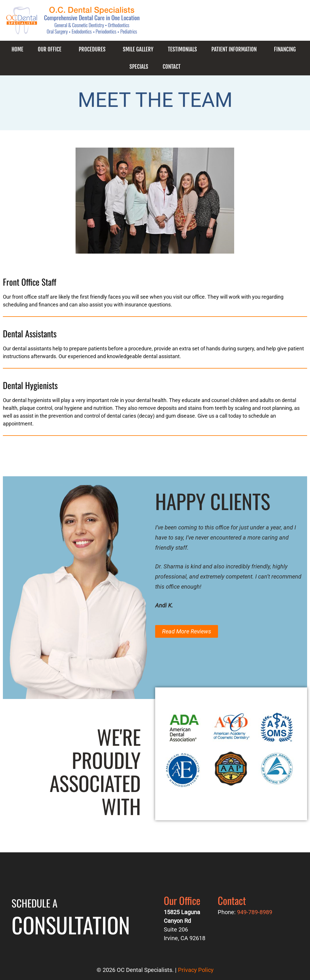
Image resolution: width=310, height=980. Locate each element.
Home (17, 49)
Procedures (92, 49)
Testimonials (182, 49)
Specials (139, 67)
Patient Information (234, 49)
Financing (285, 49)
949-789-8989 (206, 23)
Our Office (50, 49)
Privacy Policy (196, 970)
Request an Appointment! (269, 23)
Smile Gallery (138, 49)
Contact (172, 67)
